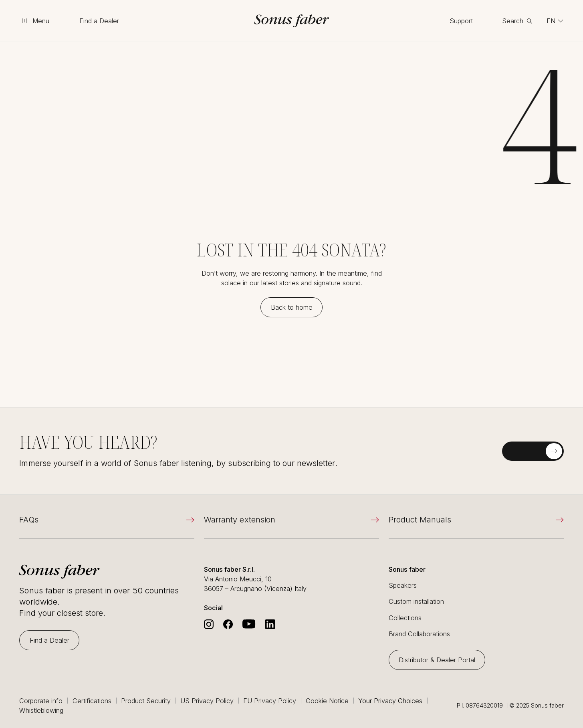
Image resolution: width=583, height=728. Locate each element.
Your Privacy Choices (390, 701)
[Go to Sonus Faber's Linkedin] (270, 624)
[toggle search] (517, 21)
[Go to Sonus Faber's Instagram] (209, 624)
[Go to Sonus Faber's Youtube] (249, 624)
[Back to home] (291, 307)
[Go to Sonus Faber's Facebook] (228, 624)
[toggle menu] (35, 21)
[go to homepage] (292, 21)
